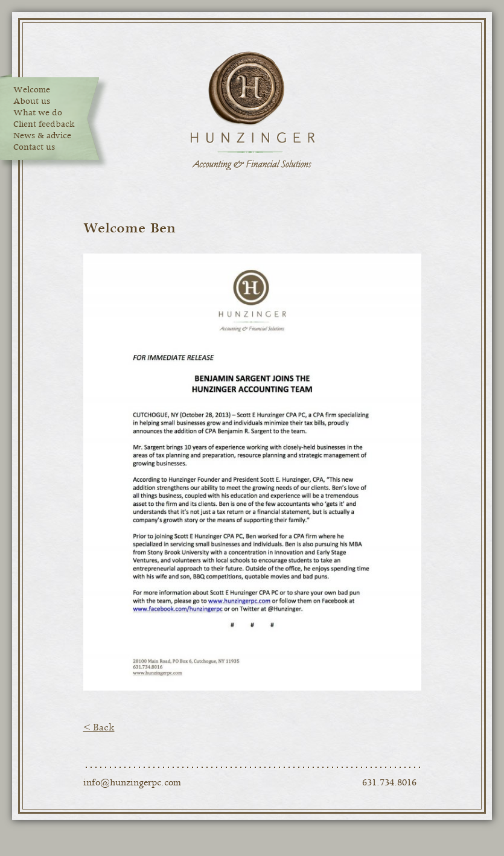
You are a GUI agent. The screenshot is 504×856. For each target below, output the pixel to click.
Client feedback (44, 124)
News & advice (42, 136)
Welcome (32, 90)
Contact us (34, 147)
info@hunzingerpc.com (132, 783)
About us (32, 101)
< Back (99, 727)
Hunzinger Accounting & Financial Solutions (252, 111)
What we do (38, 113)
